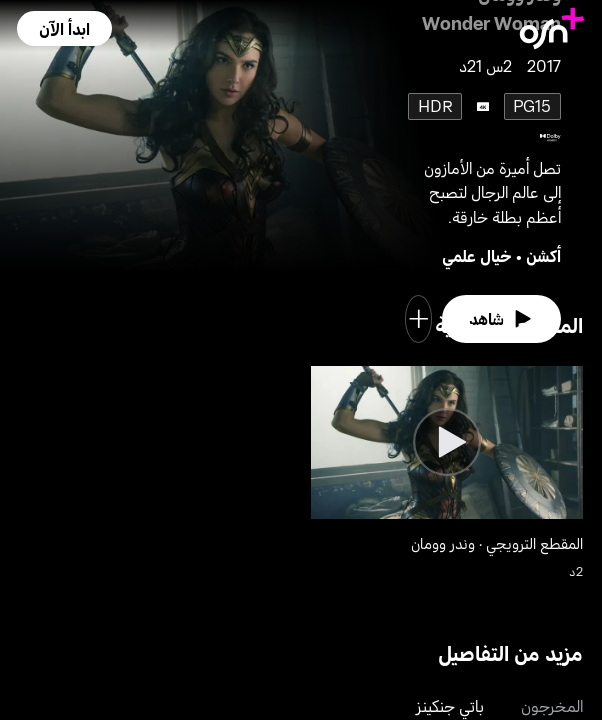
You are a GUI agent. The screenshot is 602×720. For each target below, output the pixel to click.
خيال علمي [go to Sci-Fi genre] (477, 255)
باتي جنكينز (450, 705)
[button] (64, 28)
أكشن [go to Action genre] (543, 255)
